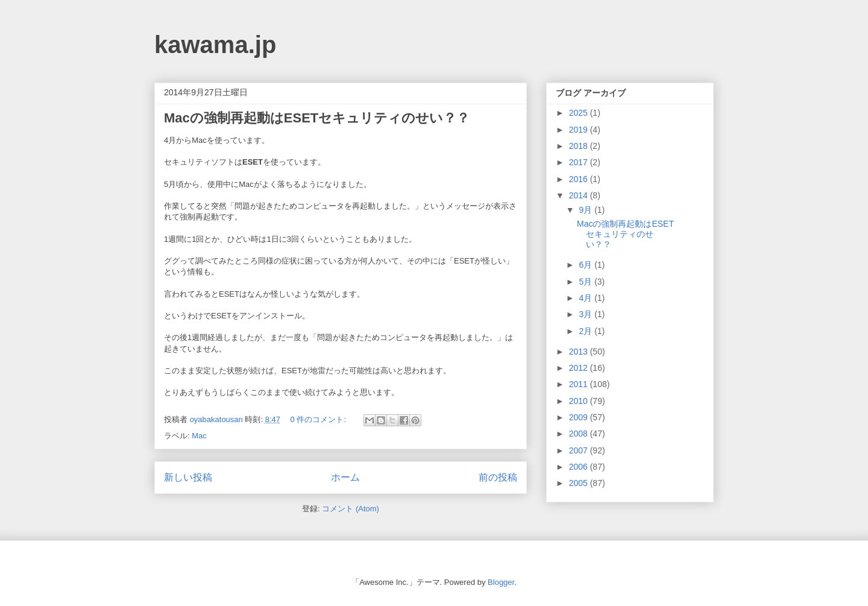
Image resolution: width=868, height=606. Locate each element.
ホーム (345, 477)
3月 (587, 314)
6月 (587, 265)
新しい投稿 (188, 477)
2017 (580, 162)
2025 (580, 113)
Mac (199, 436)
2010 (580, 401)
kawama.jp (215, 45)
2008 (580, 434)
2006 (580, 467)
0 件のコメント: (319, 419)
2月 (587, 331)
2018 (580, 146)
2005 (580, 483)
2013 (580, 352)
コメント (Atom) (351, 509)
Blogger (501, 582)
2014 (580, 195)
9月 (587, 210)
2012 (580, 368)
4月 (587, 298)
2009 (580, 417)
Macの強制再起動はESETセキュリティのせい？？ (317, 118)
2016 (580, 179)
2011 (580, 384)
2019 (580, 130)
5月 (587, 282)
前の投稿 (498, 477)
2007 (580, 450)
